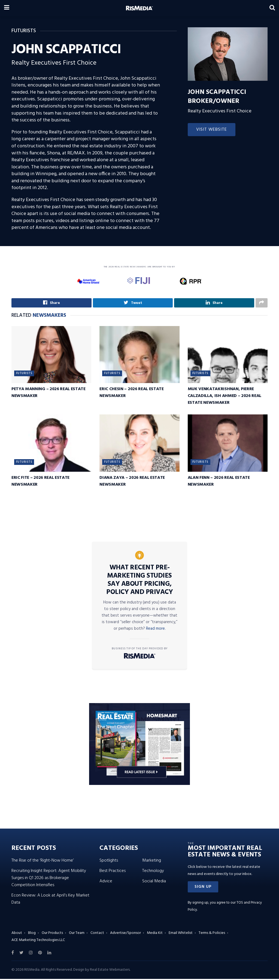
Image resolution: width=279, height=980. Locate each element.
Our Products (52, 934)
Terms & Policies (212, 934)
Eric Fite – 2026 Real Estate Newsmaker (40, 482)
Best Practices (113, 872)
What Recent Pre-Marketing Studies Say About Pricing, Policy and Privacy (139, 581)
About (17, 934)
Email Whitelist (181, 934)
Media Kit (155, 934)
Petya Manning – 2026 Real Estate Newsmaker (48, 394)
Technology (153, 872)
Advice (106, 882)
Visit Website (212, 130)
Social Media (154, 882)
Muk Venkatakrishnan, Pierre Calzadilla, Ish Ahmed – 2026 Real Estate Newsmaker (225, 397)
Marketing (152, 862)
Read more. (156, 630)
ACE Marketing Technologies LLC (38, 941)
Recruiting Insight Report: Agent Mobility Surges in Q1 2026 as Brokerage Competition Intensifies (49, 879)
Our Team (77, 934)
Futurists (24, 375)
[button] (203, 888)
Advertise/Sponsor (125, 934)
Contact (97, 934)
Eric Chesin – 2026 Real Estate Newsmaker (131, 394)
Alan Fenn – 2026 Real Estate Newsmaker (219, 482)
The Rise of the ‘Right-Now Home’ (43, 862)
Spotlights (109, 862)
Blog (32, 934)
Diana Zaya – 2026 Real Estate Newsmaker (132, 482)
